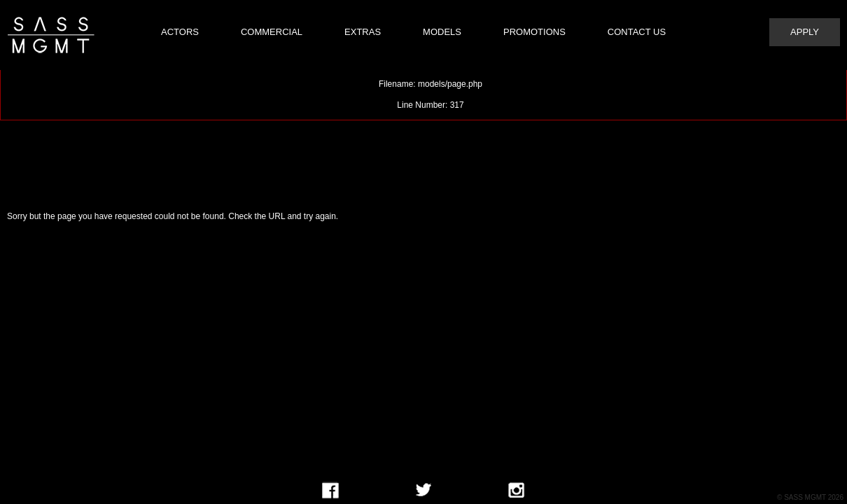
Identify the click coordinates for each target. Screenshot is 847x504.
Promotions (534, 32)
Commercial (272, 32)
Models (442, 32)
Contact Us (637, 32)
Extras (363, 32)
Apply (805, 32)
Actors (180, 32)
